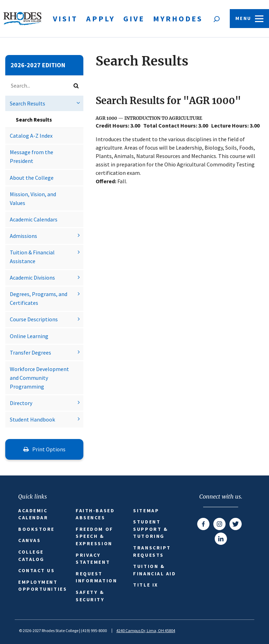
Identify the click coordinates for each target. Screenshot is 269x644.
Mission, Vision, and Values (33, 198)
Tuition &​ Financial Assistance (32, 257)
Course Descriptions (34, 319)
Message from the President (32, 156)
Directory (21, 403)
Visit (65, 19)
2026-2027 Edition (38, 65)
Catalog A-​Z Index (31, 136)
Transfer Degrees (30, 352)
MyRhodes (178, 19)
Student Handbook (32, 419)
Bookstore (36, 529)
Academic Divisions (32, 278)
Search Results (27, 103)
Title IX (146, 585)
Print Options (44, 449)
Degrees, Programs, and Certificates (39, 298)
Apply (101, 19)
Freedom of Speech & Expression (95, 536)
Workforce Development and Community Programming (39, 378)
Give (134, 19)
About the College (32, 178)
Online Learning (29, 336)
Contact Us (37, 570)
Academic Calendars (34, 219)
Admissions (23, 236)
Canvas (29, 540)
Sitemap (146, 511)
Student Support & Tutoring (150, 529)
